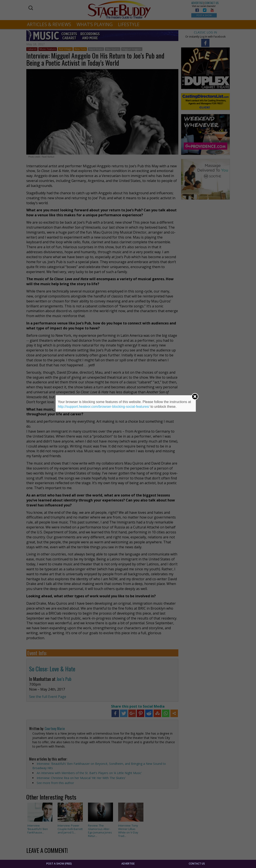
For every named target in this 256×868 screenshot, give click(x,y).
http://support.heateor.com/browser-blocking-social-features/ (104, 407)
